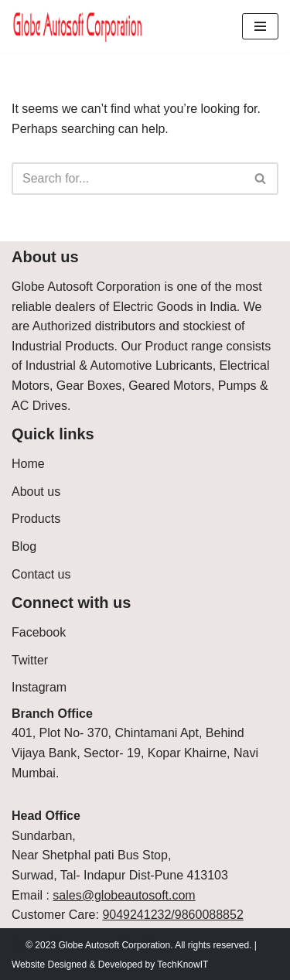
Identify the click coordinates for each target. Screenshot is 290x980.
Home (28, 464)
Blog (24, 546)
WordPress (150, 944)
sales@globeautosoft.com (124, 895)
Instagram (39, 687)
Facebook (39, 632)
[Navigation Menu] (260, 26)
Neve (26, 944)
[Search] (128, 179)
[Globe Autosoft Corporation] (78, 26)
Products (36, 519)
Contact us (41, 574)
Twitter (30, 660)
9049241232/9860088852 (172, 915)
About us (36, 492)
